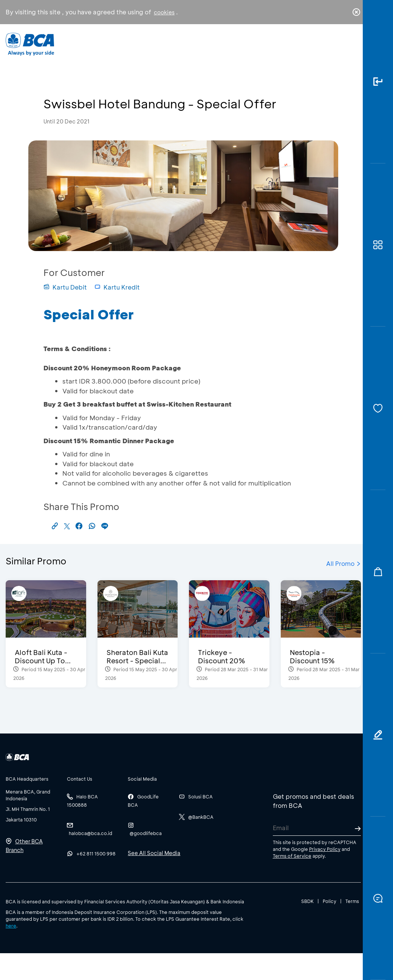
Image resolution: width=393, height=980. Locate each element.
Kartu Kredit (117, 287)
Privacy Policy (325, 849)
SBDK (307, 901)
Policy (330, 901)
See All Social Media (154, 853)
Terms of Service (292, 856)
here (11, 926)
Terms (352, 901)
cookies (164, 12)
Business (173, 50)
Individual (129, 47)
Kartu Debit (65, 287)
